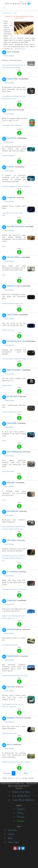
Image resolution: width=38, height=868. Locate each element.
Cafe (11, 99)
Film (22, 303)
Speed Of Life (12, 138)
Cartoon (12, 125)
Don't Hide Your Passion (15, 226)
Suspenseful (11, 303)
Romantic (5, 385)
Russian (12, 471)
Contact (21, 809)
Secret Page (13, 842)
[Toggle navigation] (4, 8)
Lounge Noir (11, 197)
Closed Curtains (13, 315)
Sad (19, 65)
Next (26, 773)
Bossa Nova (5, 412)
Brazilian (11, 412)
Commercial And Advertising (13, 68)
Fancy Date (11, 687)
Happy (8, 125)
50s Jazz (4, 330)
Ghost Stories (12, 540)
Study (14, 99)
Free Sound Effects (21, 796)
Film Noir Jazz (11, 330)
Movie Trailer (20, 676)
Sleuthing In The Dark (15, 718)
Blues (7, 213)
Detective (17, 303)
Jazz (21, 65)
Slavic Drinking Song (14, 452)
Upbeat (8, 471)
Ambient (10, 359)
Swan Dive (11, 167)
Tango (4, 246)
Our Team (13, 830)
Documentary (27, 762)
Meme (4, 215)
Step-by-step (11, 110)
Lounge (20, 213)
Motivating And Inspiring (12, 96)
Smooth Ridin (12, 423)
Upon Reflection (13, 511)
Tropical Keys (12, 600)
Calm (3, 65)
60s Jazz (10, 385)
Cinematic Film (17, 359)
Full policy (20, 49)
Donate (21, 821)
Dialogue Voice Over (27, 359)
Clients (11, 834)
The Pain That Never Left (16, 341)
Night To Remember (14, 370)
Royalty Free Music (22, 792)
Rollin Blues (11, 482)
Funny (4, 125)
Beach (20, 616)
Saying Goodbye (13, 79)
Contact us (18, 778)
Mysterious (5, 303)
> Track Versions (9, 56)
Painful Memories (13, 656)
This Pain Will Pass (14, 257)
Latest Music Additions (23, 800)
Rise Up (10, 744)
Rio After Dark (12, 396)
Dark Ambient (6, 558)
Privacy (21, 817)
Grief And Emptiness (14, 629)
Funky (4, 733)
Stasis (9, 52)
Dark (3, 556)
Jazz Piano (15, 213)
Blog (10, 838)
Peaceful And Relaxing (11, 65)
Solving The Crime (13, 286)
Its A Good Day (12, 572)
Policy (20, 813)
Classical (7, 645)
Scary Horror (15, 556)
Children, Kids (18, 125)
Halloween (12, 558)
